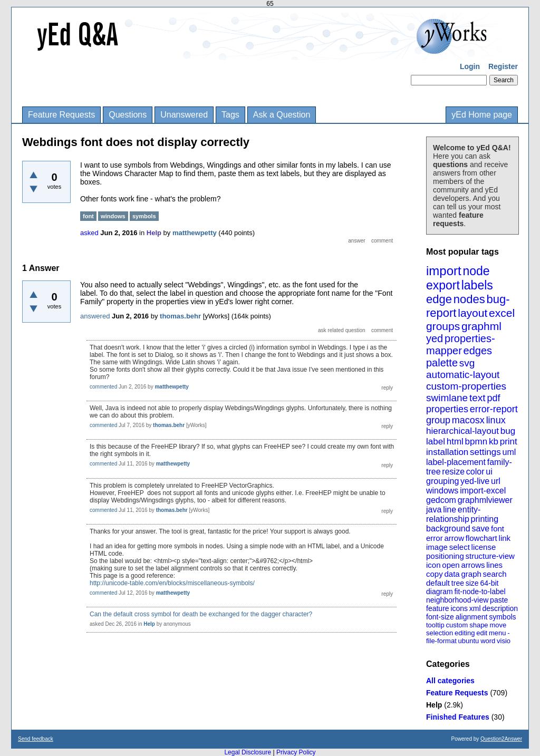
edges (478, 351)
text (478, 398)
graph (471, 574)
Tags (230, 115)
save (480, 529)
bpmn (476, 442)
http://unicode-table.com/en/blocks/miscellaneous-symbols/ (172, 583)
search (495, 574)
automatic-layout (463, 375)
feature (438, 608)
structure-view (490, 556)
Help (434, 705)
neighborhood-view (457, 600)
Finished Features (458, 717)
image (437, 547)
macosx (468, 420)
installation (447, 452)
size (472, 583)
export (443, 285)
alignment (472, 617)
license (484, 547)
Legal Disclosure (248, 752)
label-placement (456, 462)
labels (477, 285)
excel (502, 313)
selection (440, 633)
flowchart (481, 538)
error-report (494, 409)
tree (458, 583)
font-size (440, 617)
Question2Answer (501, 739)
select (460, 547)
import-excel (483, 491)
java (434, 510)
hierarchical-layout (462, 431)
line (450, 510)
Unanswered (184, 115)
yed (435, 338)
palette (442, 363)
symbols (502, 617)
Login (470, 66)
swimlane (447, 398)
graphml (481, 326)
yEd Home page (482, 115)
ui (489, 472)
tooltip (435, 625)
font (498, 529)
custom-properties (466, 386)
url (496, 481)
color (475, 472)
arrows (473, 565)
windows (442, 491)
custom (457, 625)
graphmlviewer (485, 500)
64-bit (489, 583)
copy (435, 574)
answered (95, 316)
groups (443, 326)
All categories (450, 681)
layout (472, 313)
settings (485, 452)
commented (103, 387)
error (435, 538)
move (498, 625)
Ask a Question (282, 115)
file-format (441, 641)
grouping (442, 481)
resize (453, 472)
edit (482, 633)
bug (508, 431)
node (476, 271)
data (452, 574)
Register (503, 66)
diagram (440, 592)
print (509, 442)
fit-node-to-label (480, 592)
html (455, 442)
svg (467, 363)
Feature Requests (61, 115)
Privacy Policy (296, 752)
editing (465, 633)
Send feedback (36, 739)
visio (504, 641)
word (488, 641)
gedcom (441, 500)
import (444, 271)
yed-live (475, 481)
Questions (128, 115)
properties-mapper (461, 345)
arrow (454, 538)
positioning (445, 556)
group (438, 420)
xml (475, 608)
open (451, 565)
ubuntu (469, 641)
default (438, 583)
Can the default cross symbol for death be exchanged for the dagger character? (201, 614)
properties (447, 409)
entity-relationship (453, 514)
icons (459, 608)
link (505, 538)
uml (509, 452)
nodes (469, 299)
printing (485, 519)
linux (496, 420)
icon (433, 565)
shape (479, 625)
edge (439, 299)
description (500, 608)
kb (494, 442)
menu (498, 633)
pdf (493, 398)
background (448, 529)
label (436, 442)
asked (89, 233)
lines (494, 565)
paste (499, 600)
